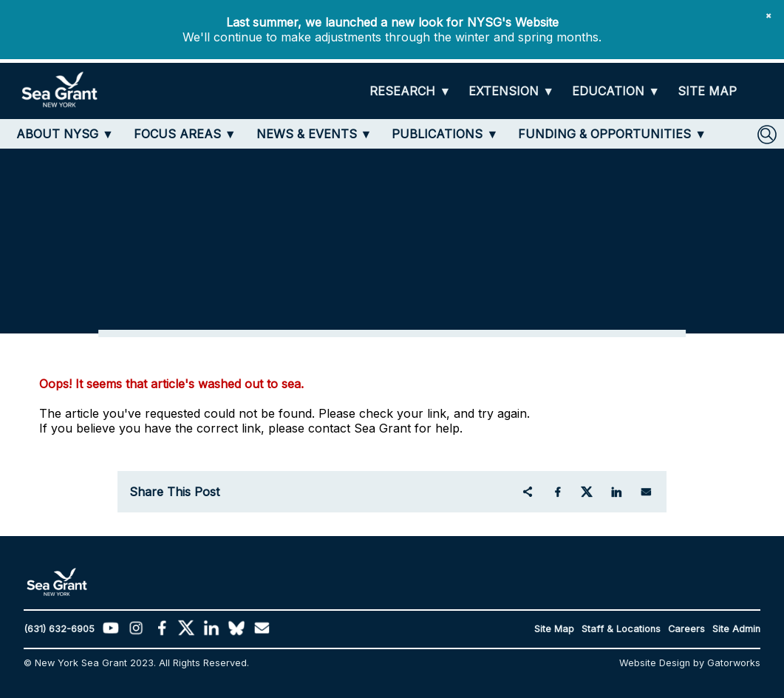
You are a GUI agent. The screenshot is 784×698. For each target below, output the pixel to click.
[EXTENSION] (511, 91)
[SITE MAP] (707, 91)
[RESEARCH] (410, 91)
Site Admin (736, 629)
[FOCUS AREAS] (185, 134)
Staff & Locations (621, 629)
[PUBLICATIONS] (445, 134)
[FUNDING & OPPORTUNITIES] (612, 134)
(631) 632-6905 (59, 629)
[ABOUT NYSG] (65, 134)
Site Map (554, 629)
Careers (686, 629)
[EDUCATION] (616, 91)
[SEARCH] (767, 135)
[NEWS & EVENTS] (314, 134)
